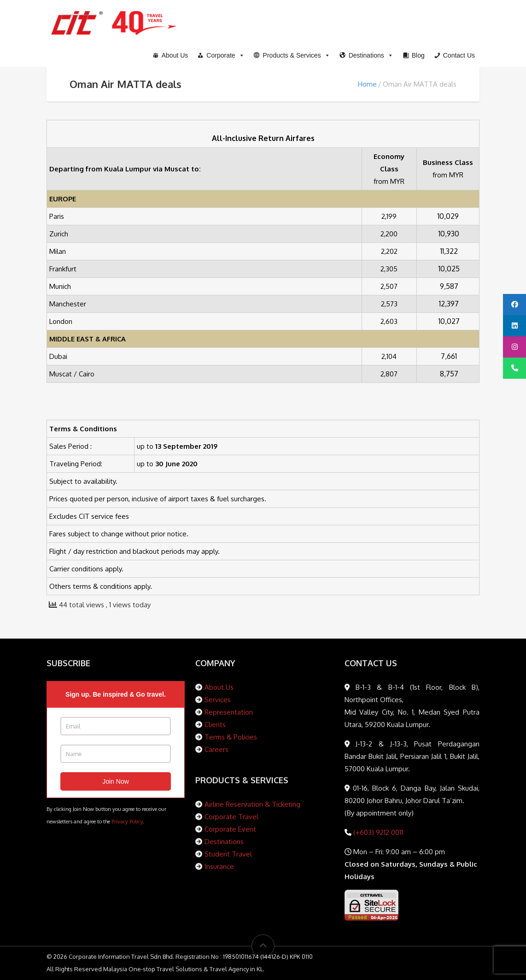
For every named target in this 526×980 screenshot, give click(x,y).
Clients (215, 725)
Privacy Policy (127, 821)
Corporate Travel (231, 817)
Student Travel (228, 854)
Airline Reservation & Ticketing (252, 804)
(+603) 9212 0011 (377, 832)
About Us (219, 687)
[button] (292, 55)
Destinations (224, 842)
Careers (216, 749)
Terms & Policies (231, 737)
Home (367, 84)
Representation (229, 712)
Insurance (219, 866)
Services (218, 700)
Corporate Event (230, 829)
